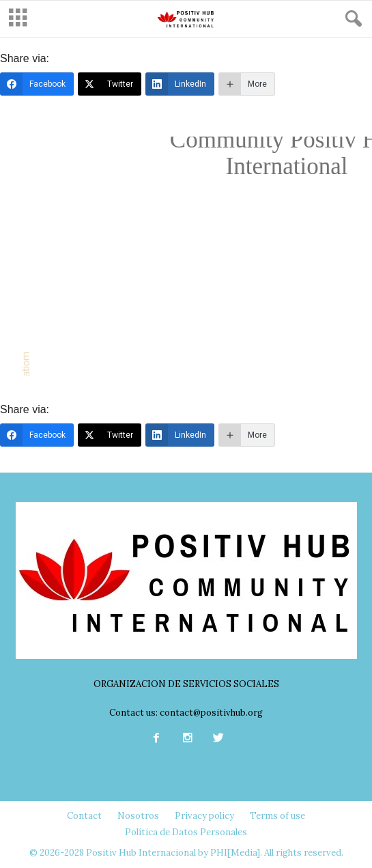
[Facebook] (37, 84)
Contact (84, 816)
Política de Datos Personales (186, 832)
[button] (351, 19)
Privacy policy (204, 816)
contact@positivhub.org (211, 713)
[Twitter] (110, 84)
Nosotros (138, 816)
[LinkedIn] (180, 84)
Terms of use (277, 816)
